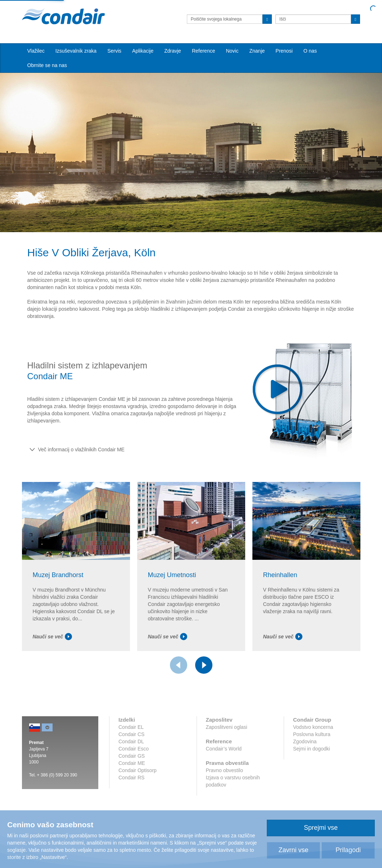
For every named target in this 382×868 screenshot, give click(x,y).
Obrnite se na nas (47, 65)
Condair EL (131, 727)
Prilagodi (348, 850)
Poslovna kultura (312, 734)
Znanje (257, 51)
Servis (114, 51)
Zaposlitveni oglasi (227, 727)
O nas (310, 51)
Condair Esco (134, 749)
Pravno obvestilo (225, 770)
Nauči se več (53, 637)
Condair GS (132, 756)
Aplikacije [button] (143, 51)
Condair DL (131, 741)
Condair (63, 16)
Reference (204, 51)
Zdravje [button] (173, 51)
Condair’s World (224, 749)
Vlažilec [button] (36, 51)
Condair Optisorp (138, 770)
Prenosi (284, 51)
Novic (232, 51)
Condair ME (132, 763)
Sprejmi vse (321, 828)
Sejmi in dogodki (312, 749)
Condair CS (131, 734)
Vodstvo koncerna (313, 727)
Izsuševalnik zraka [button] (76, 51)
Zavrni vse (293, 850)
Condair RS (131, 778)
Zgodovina (305, 741)
